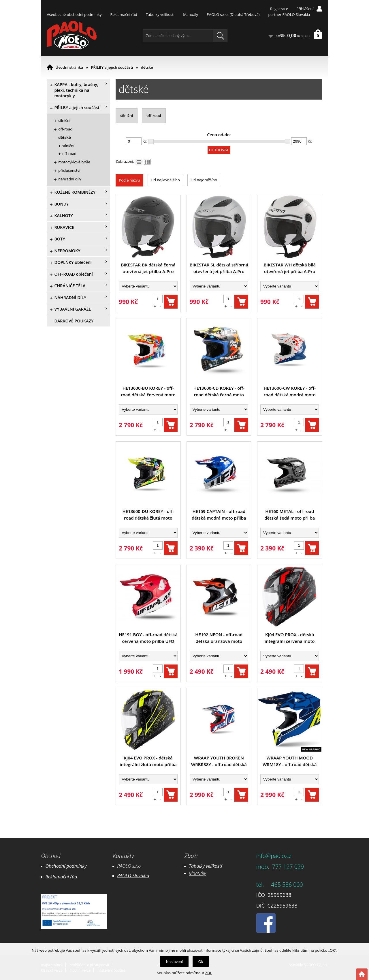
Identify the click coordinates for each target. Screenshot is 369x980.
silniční (127, 115)
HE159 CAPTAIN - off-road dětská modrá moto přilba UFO (219, 515)
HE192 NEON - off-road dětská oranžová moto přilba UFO (219, 638)
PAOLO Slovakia (133, 876)
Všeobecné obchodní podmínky (74, 14)
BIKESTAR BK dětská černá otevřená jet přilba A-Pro (148, 268)
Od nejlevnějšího (165, 180)
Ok (201, 962)
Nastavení (175, 962)
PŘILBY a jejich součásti (112, 67)
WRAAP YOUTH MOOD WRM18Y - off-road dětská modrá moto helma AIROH (290, 761)
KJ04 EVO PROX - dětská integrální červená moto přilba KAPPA (290, 638)
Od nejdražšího (204, 180)
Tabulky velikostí (160, 14)
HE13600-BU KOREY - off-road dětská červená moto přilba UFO (148, 392)
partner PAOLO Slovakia (289, 14)
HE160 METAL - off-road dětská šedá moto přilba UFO (290, 515)
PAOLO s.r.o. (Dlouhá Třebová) (233, 14)
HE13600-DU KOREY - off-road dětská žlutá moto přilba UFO (148, 515)
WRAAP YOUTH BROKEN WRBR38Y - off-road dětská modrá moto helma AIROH (219, 761)
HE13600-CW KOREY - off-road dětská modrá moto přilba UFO (290, 392)
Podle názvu (129, 180)
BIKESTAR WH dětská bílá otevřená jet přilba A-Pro (290, 268)
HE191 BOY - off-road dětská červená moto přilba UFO (148, 638)
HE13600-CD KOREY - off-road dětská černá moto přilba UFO (219, 392)
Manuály (191, 14)
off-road (154, 115)
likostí (216, 866)
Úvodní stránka (69, 67)
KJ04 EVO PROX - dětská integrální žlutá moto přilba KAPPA (148, 761)
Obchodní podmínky (66, 866)
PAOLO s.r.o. (129, 866)
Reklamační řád (124, 14)
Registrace (279, 9)
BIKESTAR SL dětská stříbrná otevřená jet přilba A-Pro (219, 268)
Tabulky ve (199, 866)
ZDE (209, 973)
